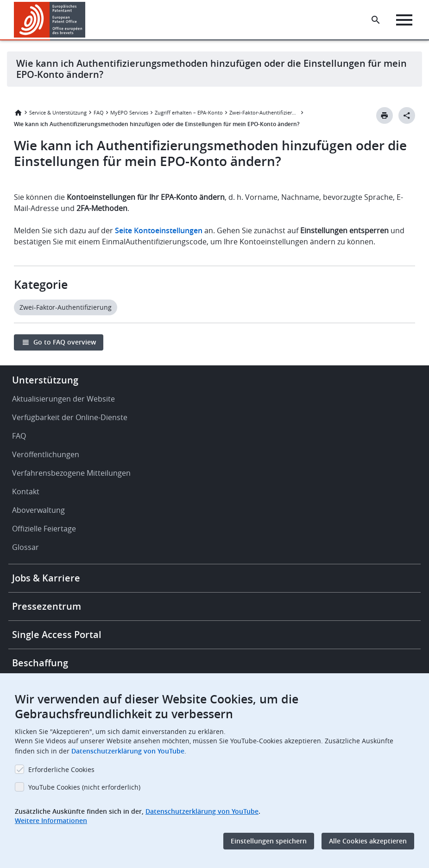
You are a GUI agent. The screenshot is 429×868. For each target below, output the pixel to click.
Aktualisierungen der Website (63, 399)
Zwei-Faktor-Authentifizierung (264, 112)
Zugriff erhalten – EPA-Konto (189, 112)
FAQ (99, 112)
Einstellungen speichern (269, 841)
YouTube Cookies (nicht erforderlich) (84, 787)
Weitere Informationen (51, 820)
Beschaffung (40, 663)
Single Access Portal (57, 635)
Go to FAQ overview (65, 342)
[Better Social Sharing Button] (407, 115)
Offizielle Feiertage (44, 529)
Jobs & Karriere (46, 578)
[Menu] (404, 20)
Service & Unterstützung (58, 112)
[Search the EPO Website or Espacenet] (376, 20)
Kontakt (26, 491)
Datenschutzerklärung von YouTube (128, 751)
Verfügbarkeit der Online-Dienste (70, 417)
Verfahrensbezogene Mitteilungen (71, 473)
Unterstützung (45, 380)
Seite (159, 230)
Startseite (18, 113)
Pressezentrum (47, 606)
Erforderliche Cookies (61, 769)
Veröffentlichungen (46, 454)
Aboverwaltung (38, 510)
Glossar (25, 547)
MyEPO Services (129, 112)
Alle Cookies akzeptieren (368, 841)
